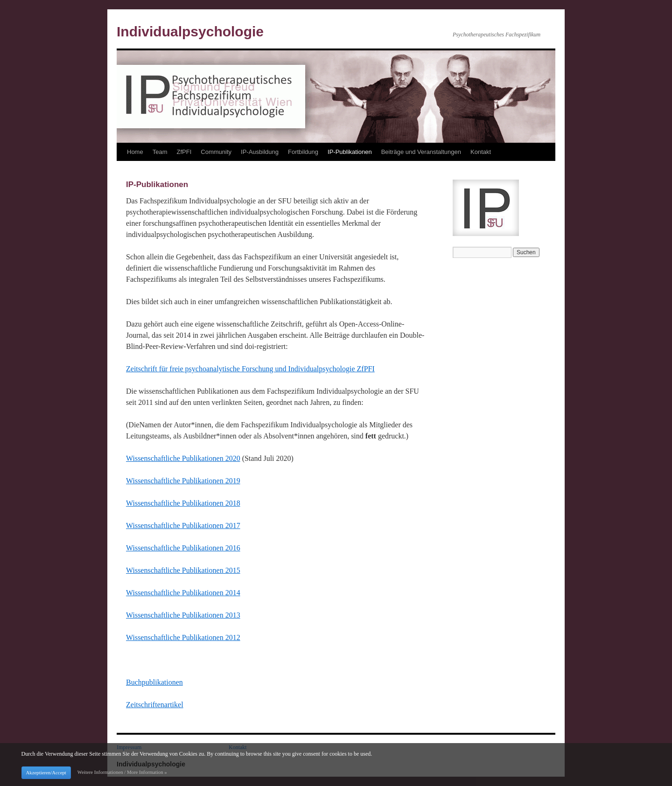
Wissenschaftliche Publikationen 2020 (183, 458)
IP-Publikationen (350, 152)
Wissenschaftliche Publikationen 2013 (183, 615)
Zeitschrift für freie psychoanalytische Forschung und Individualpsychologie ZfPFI (250, 369)
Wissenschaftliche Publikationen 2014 (183, 593)
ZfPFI (184, 152)
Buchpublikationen (154, 682)
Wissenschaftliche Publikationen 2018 (183, 503)
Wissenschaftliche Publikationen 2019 (183, 481)
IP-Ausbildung (260, 152)
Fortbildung (303, 152)
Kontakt (481, 152)
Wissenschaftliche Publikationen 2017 (183, 525)
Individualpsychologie (190, 31)
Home (135, 152)
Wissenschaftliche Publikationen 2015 (183, 570)
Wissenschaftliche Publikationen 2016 (183, 548)
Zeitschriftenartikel (155, 705)
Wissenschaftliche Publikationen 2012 (183, 637)
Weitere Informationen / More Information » (122, 772)
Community (216, 152)
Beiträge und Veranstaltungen (421, 152)
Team (160, 152)
